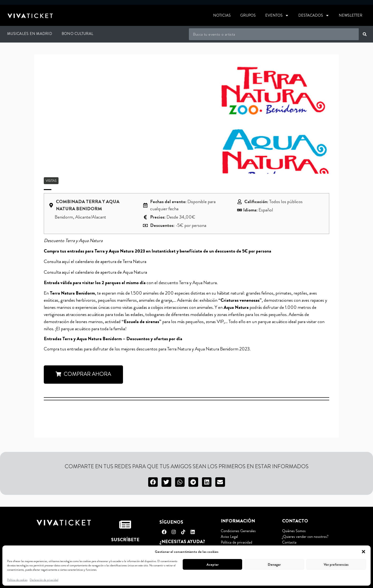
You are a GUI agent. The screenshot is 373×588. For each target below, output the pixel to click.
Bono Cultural (77, 34)
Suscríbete (125, 540)
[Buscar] (365, 34)
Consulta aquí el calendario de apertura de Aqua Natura (95, 272)
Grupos (248, 15)
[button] (363, 552)
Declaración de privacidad (44, 580)
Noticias (222, 15)
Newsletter (351, 15)
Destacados (314, 15)
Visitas (51, 181)
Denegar (274, 564)
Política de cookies (17, 580)
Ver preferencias (336, 564)
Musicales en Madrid (30, 34)
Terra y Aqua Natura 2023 (120, 251)
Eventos (277, 15)
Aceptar (213, 564)
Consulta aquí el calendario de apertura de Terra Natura (95, 261)
